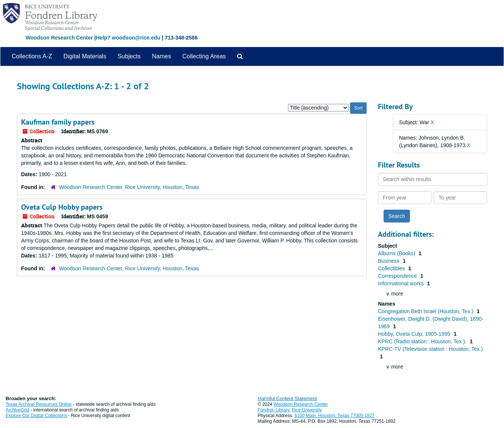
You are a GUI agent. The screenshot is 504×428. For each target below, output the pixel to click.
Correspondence (398, 276)
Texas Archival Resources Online (39, 404)
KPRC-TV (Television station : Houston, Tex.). (431, 349)
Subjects (129, 56)
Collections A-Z (32, 56)
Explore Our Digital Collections (36, 416)
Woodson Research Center (59, 38)
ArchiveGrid (18, 410)
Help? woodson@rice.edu (128, 38)
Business (389, 261)
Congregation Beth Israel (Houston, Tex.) (426, 311)
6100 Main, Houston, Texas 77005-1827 (335, 416)
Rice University (307, 410)
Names (162, 56)
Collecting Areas (204, 56)
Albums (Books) (397, 253)
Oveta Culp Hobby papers (62, 207)
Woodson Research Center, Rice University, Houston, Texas (129, 187)
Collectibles (392, 268)
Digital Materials (85, 56)
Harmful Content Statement (288, 398)
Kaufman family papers (58, 122)
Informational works (401, 283)
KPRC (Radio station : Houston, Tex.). (423, 341)
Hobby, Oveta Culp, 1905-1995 (415, 334)
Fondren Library (274, 410)
